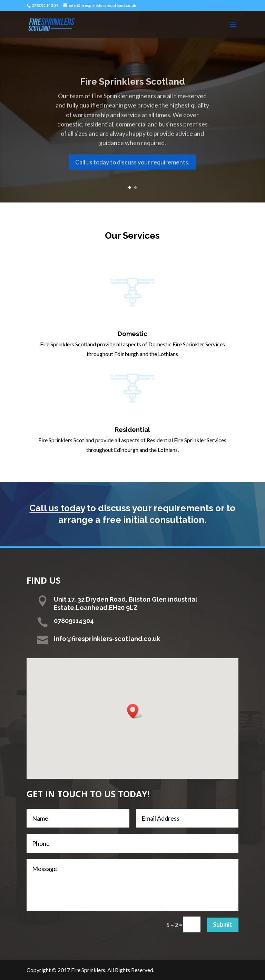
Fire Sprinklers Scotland (132, 91)
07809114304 (45, 5)
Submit (223, 924)
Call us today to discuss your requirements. (132, 171)
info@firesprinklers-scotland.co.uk (107, 639)
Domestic (132, 334)
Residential (132, 430)
